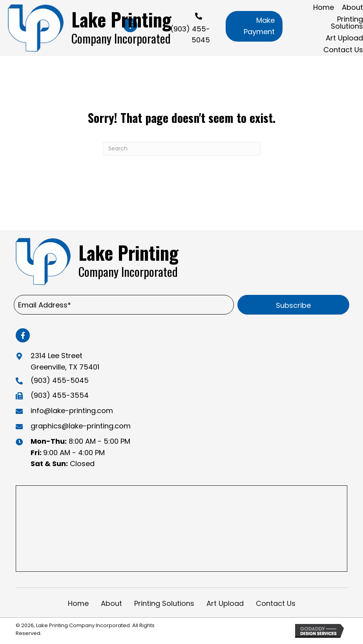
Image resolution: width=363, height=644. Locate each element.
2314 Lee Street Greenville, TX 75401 (65, 361)
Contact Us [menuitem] (276, 603)
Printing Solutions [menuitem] (164, 603)
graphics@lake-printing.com (81, 426)
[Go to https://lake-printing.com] (93, 28)
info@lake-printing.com (72, 411)
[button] (254, 26)
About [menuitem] (111, 603)
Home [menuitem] (78, 603)
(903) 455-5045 (60, 380)
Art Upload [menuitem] (225, 603)
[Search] (182, 149)
